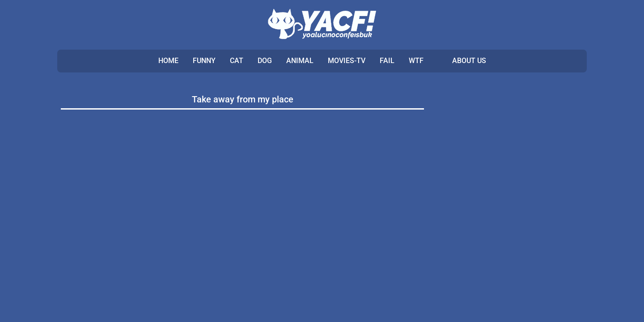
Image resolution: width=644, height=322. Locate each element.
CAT (237, 61)
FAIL (387, 61)
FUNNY (204, 61)
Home (168, 61)
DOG (265, 61)
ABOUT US (469, 61)
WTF (416, 61)
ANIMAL (300, 61)
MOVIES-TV (347, 61)
